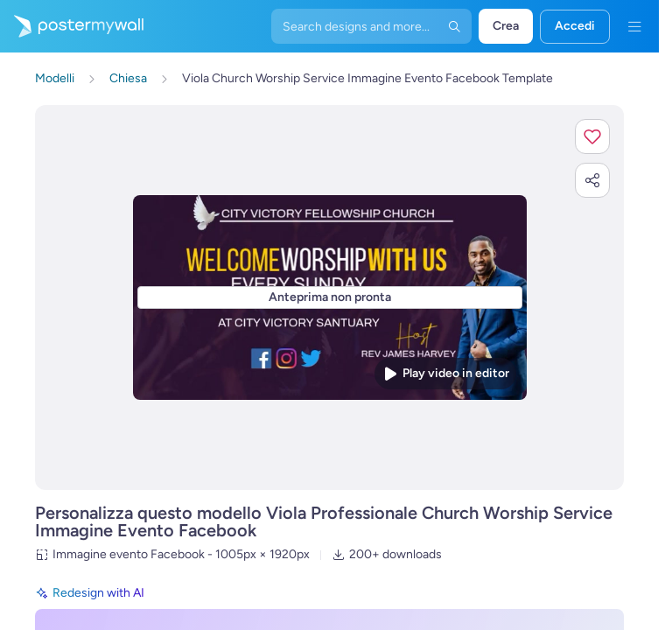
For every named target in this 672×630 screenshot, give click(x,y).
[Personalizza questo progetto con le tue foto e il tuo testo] (330, 298)
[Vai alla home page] (72, 26)
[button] (592, 136)
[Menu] (634, 26)
